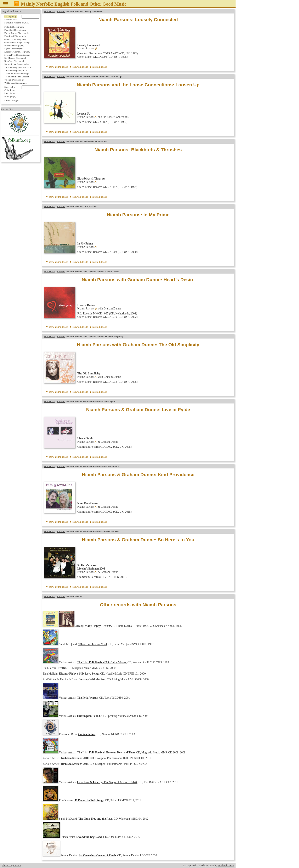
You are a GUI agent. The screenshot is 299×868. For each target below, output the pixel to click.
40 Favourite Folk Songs (89, 800)
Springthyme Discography (17, 64)
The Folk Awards (87, 698)
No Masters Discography (16, 58)
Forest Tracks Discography (17, 33)
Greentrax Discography (15, 39)
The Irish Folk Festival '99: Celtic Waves (102, 662)
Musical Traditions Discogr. (17, 55)
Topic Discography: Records (18, 67)
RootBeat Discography (15, 61)
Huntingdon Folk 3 (89, 716)
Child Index (10, 90)
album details (61, 67)
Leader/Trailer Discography (17, 52)
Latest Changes (12, 100)
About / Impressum (11, 866)
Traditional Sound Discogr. (17, 77)
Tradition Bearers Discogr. (17, 73)
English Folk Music (12, 11)
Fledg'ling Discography (15, 30)
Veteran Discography (14, 80)
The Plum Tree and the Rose (95, 819)
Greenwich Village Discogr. (17, 42)
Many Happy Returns (98, 626)
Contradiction (87, 734)
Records (61, 11)
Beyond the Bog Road (89, 837)
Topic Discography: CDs (16, 70)
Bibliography (10, 96)
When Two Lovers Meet (93, 644)
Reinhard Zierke (226, 866)
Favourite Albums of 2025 (17, 23)
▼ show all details (79, 67)
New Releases (11, 20)
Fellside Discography (14, 27)
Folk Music (49, 11)
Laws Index (10, 93)
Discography (10, 16)
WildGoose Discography (16, 83)
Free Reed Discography (15, 36)
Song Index (10, 87)
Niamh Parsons (86, 48)
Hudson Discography (14, 45)
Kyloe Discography (13, 49)
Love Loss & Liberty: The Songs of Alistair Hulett (107, 782)
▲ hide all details (98, 67)
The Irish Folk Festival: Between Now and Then (106, 752)
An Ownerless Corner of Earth (97, 855)
